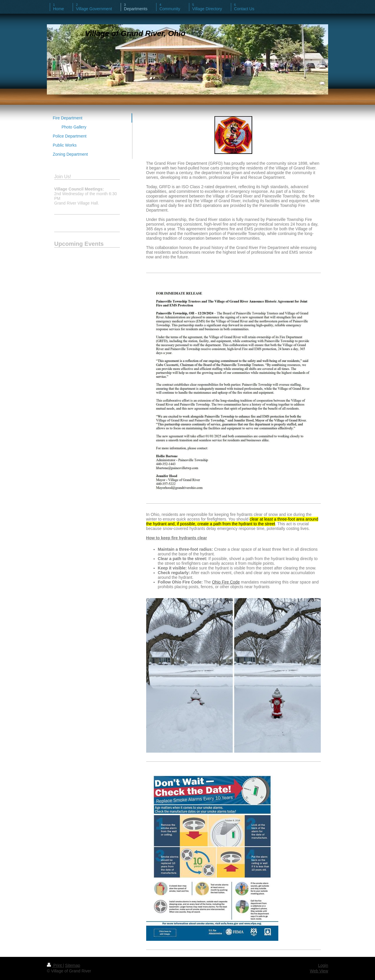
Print (55, 965)
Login (323, 965)
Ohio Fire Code (226, 582)
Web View (319, 971)
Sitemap (73, 965)
